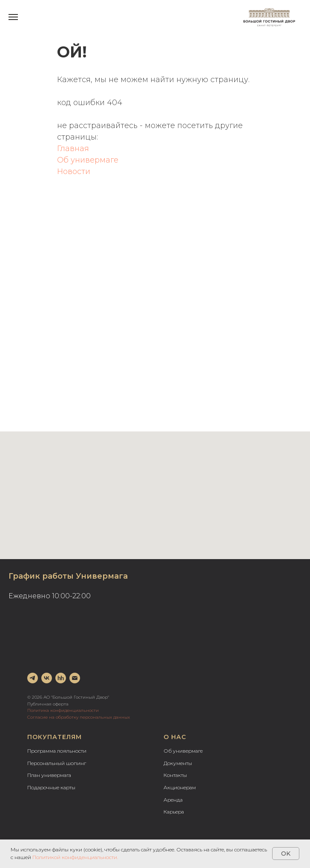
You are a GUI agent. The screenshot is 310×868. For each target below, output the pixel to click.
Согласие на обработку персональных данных (79, 717)
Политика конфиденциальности (63, 710)
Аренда (173, 800)
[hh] (61, 678)
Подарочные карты (51, 787)
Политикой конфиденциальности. (75, 857)
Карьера (174, 812)
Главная (73, 148)
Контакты (175, 775)
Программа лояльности (57, 751)
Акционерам (180, 787)
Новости (74, 171)
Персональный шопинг (57, 763)
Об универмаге (88, 160)
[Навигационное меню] (13, 17)
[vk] (47, 678)
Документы (178, 763)
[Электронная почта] (75, 678)
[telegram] (33, 678)
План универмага (49, 775)
